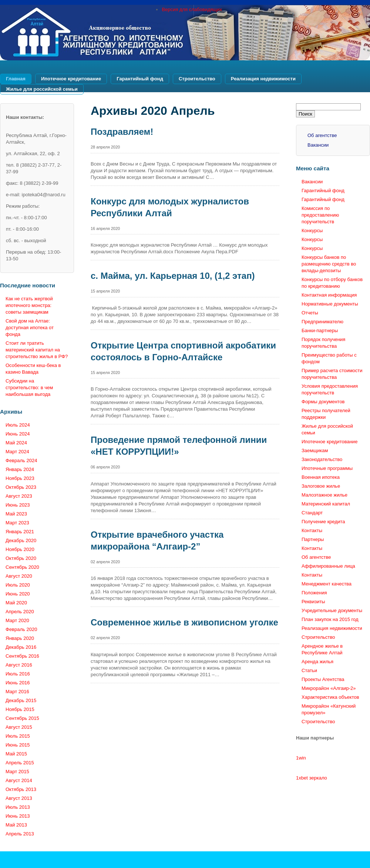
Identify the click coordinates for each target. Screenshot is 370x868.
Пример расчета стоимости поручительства (332, 374)
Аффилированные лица (328, 566)
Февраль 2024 (21, 460)
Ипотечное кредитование (71, 79)
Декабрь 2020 (21, 540)
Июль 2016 (18, 674)
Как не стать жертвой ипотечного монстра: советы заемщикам (29, 305)
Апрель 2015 (20, 763)
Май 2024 (16, 443)
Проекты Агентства (323, 679)
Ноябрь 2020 (20, 549)
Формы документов (323, 402)
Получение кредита (323, 522)
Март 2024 (17, 452)
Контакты (312, 530)
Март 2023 (17, 523)
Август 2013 (19, 798)
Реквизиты (313, 602)
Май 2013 (16, 825)
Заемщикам (315, 450)
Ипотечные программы (327, 468)
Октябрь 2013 (21, 789)
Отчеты (310, 313)
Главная (16, 79)
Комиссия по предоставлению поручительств (320, 215)
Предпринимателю (322, 322)
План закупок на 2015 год (330, 619)
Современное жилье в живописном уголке (184, 622)
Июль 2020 (18, 585)
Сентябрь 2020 (22, 567)
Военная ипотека (321, 477)
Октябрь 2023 (21, 487)
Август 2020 (19, 576)
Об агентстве (322, 135)
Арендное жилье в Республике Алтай (322, 649)
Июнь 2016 (18, 683)
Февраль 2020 (21, 629)
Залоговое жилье (321, 486)
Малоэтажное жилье (324, 495)
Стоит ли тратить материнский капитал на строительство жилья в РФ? (37, 350)
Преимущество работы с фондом (329, 358)
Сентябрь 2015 (22, 718)
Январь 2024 (20, 469)
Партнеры (313, 539)
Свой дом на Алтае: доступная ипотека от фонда (30, 328)
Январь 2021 (20, 532)
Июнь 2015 (18, 745)
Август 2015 (19, 727)
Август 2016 (19, 665)
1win (301, 758)
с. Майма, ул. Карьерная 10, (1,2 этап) (173, 276)
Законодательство (322, 459)
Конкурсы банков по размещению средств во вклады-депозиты (329, 264)
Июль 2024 (18, 425)
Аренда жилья (317, 662)
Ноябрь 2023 (20, 478)
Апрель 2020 (20, 612)
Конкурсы (312, 231)
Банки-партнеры (320, 330)
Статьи (309, 670)
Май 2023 (16, 514)
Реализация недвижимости (263, 79)
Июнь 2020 (18, 594)
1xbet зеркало (312, 778)
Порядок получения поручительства (323, 343)
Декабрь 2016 (21, 647)
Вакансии (318, 145)
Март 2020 (17, 620)
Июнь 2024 (18, 434)
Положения (314, 593)
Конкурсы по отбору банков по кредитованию (332, 283)
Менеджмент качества (327, 584)
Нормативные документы (330, 304)
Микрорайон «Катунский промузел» (329, 709)
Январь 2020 (20, 638)
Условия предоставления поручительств (330, 389)
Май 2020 (16, 603)
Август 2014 (19, 780)
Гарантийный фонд (140, 79)
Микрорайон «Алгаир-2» (329, 688)
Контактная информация (329, 295)
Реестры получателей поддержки (326, 414)
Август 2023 (19, 496)
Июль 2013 (18, 807)
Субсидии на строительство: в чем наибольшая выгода (29, 388)
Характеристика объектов (330, 697)
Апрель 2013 (20, 834)
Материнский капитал (326, 504)
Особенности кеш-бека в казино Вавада (33, 369)
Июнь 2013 (18, 816)
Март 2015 (17, 772)
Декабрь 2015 (21, 700)
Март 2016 (17, 692)
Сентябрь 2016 (22, 656)
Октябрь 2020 (21, 558)
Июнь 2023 (18, 505)
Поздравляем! (122, 132)
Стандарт (312, 513)
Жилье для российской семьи (42, 89)
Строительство (197, 79)
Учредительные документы (332, 610)
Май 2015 (16, 754)
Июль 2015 (18, 736)
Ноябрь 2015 (20, 709)
